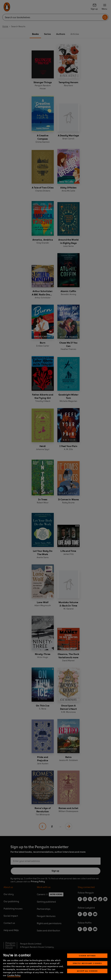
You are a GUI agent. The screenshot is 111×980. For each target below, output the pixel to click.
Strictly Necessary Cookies (87, 963)
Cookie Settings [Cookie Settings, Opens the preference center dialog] (87, 956)
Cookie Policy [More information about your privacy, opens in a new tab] (14, 975)
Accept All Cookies (87, 971)
